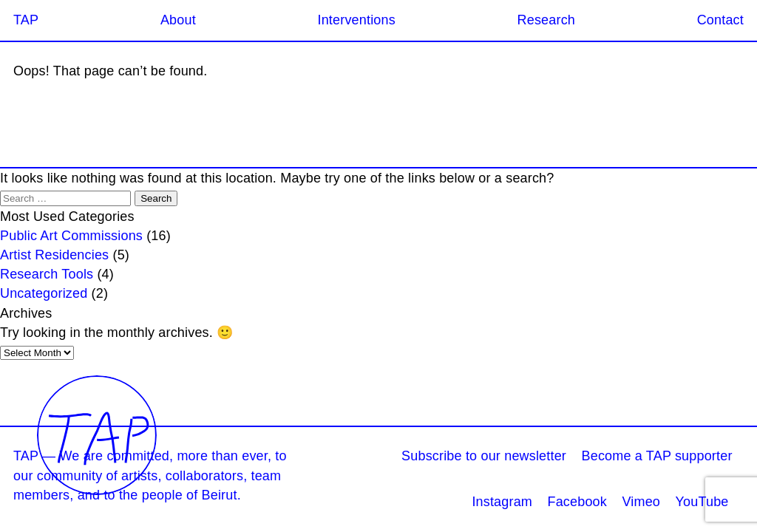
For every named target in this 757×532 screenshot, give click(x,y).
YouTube (702, 502)
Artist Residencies (54, 255)
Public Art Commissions (71, 236)
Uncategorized (44, 293)
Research (546, 20)
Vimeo (641, 502)
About (178, 20)
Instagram (502, 502)
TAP (26, 20)
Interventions (356, 20)
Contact (720, 20)
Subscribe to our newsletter (484, 456)
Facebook (578, 502)
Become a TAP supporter (657, 456)
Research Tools (47, 274)
